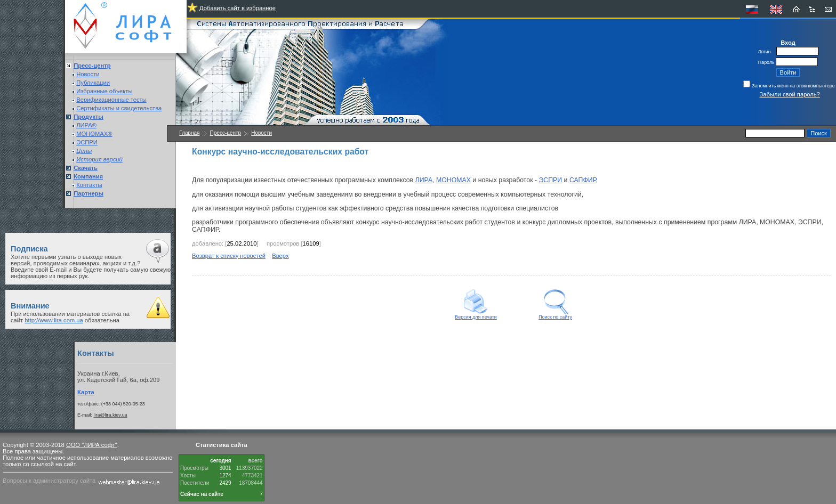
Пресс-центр (226, 133)
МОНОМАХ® (94, 134)
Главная (189, 133)
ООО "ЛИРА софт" (92, 445)
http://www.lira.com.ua (54, 320)
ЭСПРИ (87, 142)
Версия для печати (476, 315)
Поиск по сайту (555, 315)
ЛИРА (424, 180)
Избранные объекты (104, 91)
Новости (88, 74)
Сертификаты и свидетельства (119, 108)
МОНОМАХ (453, 180)
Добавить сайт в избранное (238, 8)
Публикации (93, 83)
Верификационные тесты (111, 100)
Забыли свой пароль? (790, 94)
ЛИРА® (86, 125)
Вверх (280, 256)
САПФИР (583, 180)
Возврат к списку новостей (229, 256)
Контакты (89, 185)
